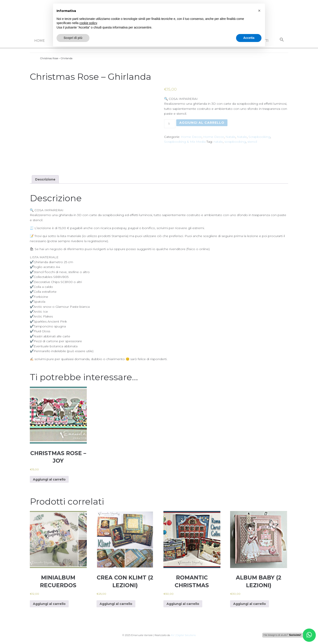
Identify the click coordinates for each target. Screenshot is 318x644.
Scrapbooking (259, 137)
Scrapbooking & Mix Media (185, 142)
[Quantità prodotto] (170, 124)
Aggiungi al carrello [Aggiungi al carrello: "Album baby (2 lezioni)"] (250, 604)
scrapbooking (235, 142)
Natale (230, 137)
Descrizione (45, 179)
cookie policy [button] (88, 23)
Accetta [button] (249, 38)
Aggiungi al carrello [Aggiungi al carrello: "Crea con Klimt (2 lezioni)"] (116, 604)
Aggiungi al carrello (202, 123)
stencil (252, 142)
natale (218, 142)
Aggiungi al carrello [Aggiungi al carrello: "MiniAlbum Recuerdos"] (49, 604)
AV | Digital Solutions (183, 635)
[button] (259, 11)
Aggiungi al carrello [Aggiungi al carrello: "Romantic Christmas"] (183, 604)
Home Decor (191, 137)
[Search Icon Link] (282, 40)
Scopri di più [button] (73, 38)
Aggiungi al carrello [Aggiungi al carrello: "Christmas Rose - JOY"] (49, 479)
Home (40, 41)
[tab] (45, 179)
